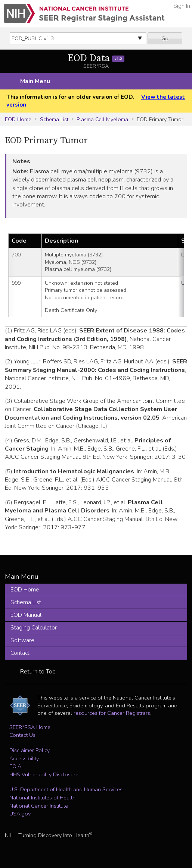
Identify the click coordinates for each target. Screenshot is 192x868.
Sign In (182, 6)
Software (22, 640)
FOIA (15, 766)
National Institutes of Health (42, 798)
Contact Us (22, 735)
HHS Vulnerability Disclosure (44, 774)
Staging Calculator (34, 628)
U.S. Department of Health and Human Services (66, 789)
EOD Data (96, 58)
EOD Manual (26, 615)
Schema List (54, 119)
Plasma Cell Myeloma (102, 119)
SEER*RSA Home (30, 727)
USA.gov (20, 814)
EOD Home (18, 119)
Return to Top (38, 672)
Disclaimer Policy (30, 750)
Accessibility (24, 758)
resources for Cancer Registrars (112, 713)
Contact (20, 653)
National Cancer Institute (39, 806)
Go (165, 38)
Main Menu (35, 81)
